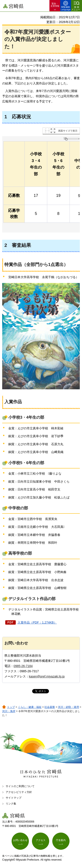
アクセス (41, 840)
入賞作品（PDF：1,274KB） (37, 622)
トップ (11, 707)
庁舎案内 (61, 840)
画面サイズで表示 (68, 131)
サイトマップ (14, 798)
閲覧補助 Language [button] (66, 8)
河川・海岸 (9, 711)
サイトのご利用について (20, 786)
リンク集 (11, 804)
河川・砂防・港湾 (68, 707)
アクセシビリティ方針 (19, 792)
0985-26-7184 (23, 666)
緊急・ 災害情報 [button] (55, 5)
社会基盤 (50, 707)
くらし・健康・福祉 (30, 707)
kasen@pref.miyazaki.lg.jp (47, 676)
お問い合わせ (20, 840)
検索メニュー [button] (76, 8)
